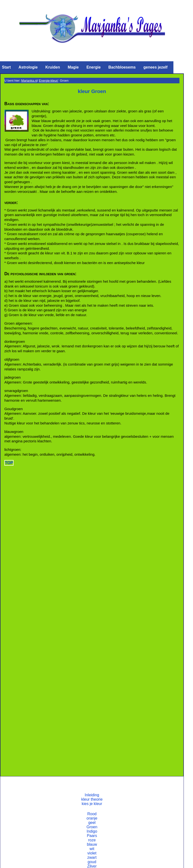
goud (92, 862)
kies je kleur (92, 804)
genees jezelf (156, 67)
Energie (93, 67)
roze (92, 840)
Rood (92, 814)
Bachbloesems (122, 67)
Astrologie (28, 67)
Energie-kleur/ (49, 81)
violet (92, 853)
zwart (92, 857)
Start (6, 67)
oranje (92, 818)
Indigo (92, 831)
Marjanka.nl (29, 81)
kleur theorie (92, 799)
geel (92, 823)
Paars (92, 836)
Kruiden (53, 67)
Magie (73, 67)
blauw (92, 844)
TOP (9, 463)
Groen (92, 827)
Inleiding (92, 795)
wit (92, 849)
